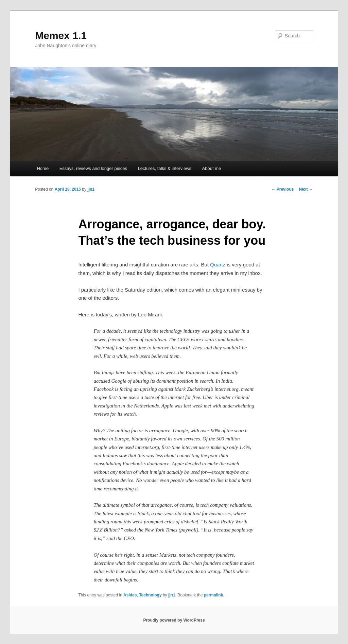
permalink (214, 595)
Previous (282, 189)
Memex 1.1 (61, 36)
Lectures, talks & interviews (165, 168)
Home (43, 168)
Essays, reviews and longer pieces (93, 168)
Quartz (218, 265)
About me (212, 168)
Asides (130, 595)
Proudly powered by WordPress (174, 620)
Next (306, 189)
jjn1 (91, 189)
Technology (150, 595)
